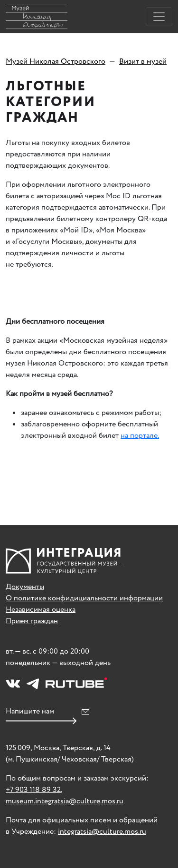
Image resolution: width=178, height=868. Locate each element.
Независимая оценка (41, 610)
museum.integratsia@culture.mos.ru (65, 801)
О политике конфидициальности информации (84, 598)
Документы (25, 587)
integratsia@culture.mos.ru (102, 832)
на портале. (140, 436)
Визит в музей (143, 62)
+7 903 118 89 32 (33, 790)
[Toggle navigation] (159, 17)
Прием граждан (32, 621)
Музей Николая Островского (56, 62)
